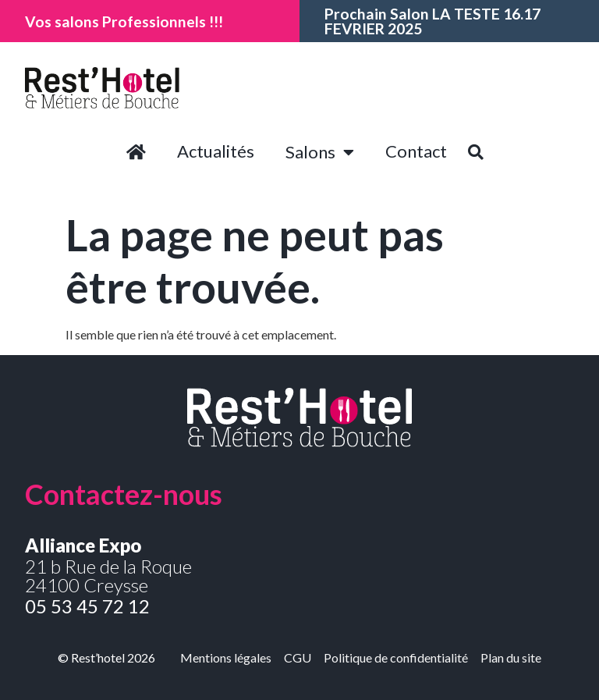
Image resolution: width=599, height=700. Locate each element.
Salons (320, 152)
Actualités (216, 151)
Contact (416, 151)
